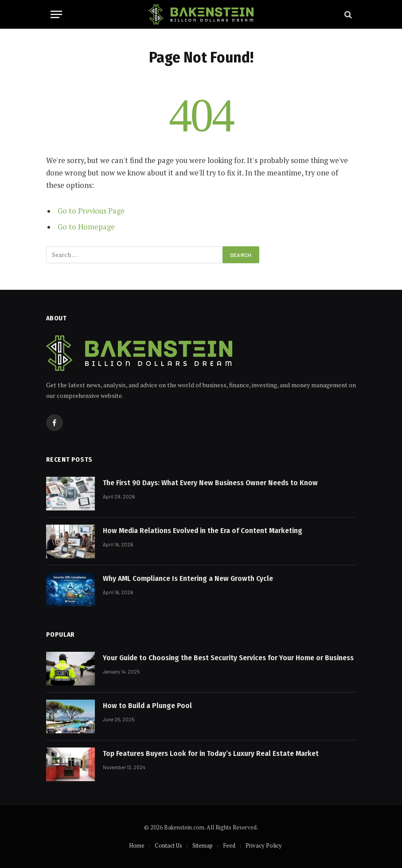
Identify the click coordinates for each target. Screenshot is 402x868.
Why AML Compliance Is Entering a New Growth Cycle (188, 578)
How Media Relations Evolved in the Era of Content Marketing (203, 531)
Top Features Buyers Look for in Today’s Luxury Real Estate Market (211, 753)
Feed (229, 845)
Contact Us (168, 845)
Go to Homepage (86, 227)
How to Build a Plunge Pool (147, 706)
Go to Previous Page (91, 211)
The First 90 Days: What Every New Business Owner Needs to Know (210, 483)
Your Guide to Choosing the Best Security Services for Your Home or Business (228, 658)
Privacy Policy (264, 845)
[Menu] (56, 14)
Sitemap (203, 845)
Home (137, 845)
